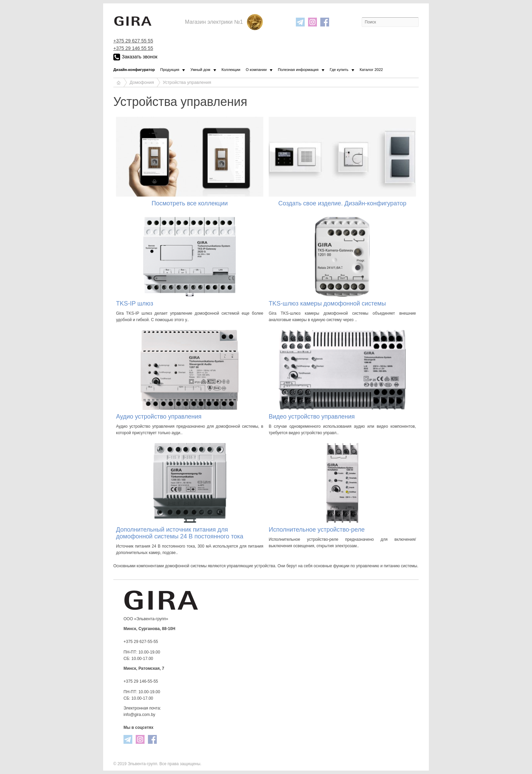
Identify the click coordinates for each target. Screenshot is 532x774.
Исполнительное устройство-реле (317, 530)
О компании (256, 70)
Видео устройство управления (312, 417)
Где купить (339, 70)
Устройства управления (187, 82)
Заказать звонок (135, 57)
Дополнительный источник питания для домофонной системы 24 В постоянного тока (180, 533)
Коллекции (231, 70)
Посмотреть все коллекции (190, 203)
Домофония (142, 82)
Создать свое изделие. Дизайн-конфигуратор (342, 203)
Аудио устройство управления (159, 417)
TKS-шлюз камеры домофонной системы (327, 303)
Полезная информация (298, 70)
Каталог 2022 (371, 70)
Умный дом (200, 70)
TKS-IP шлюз (135, 303)
